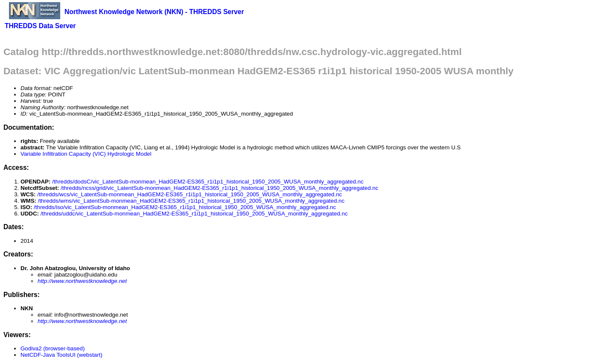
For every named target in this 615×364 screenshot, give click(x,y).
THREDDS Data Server (40, 26)
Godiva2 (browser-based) (53, 348)
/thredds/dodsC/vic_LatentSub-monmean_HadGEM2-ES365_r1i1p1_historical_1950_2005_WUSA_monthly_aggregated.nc (208, 182)
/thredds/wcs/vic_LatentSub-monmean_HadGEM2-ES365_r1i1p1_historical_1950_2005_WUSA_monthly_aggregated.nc (190, 194)
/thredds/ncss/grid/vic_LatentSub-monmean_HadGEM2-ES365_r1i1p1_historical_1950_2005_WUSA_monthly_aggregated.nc (220, 188)
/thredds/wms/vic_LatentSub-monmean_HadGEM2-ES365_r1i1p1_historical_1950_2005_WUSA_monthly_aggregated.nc (191, 201)
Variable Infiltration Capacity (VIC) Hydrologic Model (86, 154)
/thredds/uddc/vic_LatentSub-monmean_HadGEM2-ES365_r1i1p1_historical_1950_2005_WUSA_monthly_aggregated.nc (194, 214)
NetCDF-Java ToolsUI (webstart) (61, 355)
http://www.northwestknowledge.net (82, 281)
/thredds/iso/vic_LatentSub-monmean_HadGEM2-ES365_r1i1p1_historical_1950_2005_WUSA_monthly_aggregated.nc (185, 207)
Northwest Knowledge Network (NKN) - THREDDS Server (154, 12)
